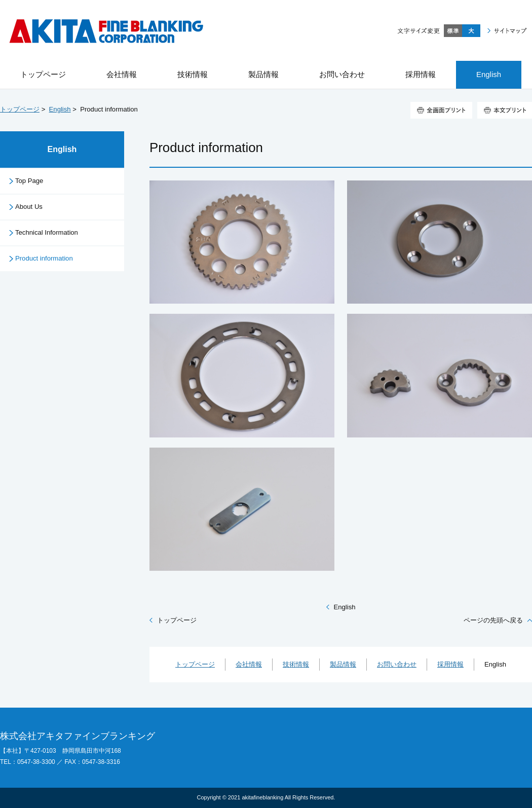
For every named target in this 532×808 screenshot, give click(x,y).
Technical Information (47, 232)
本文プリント (505, 110)
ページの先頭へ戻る (493, 620)
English (60, 109)
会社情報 (249, 664)
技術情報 (296, 664)
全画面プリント (441, 110)
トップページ (20, 109)
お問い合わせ (397, 664)
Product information (44, 258)
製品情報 (343, 664)
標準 (453, 31)
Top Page (29, 181)
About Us (29, 207)
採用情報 (450, 664)
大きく (471, 31)
